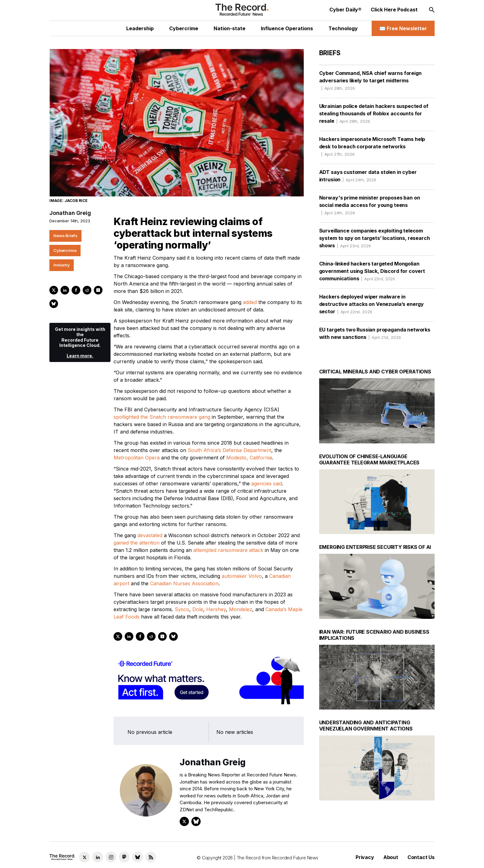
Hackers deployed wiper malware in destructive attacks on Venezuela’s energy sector (371, 304)
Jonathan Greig (70, 213)
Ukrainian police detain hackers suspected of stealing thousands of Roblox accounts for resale (374, 113)
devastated (150, 535)
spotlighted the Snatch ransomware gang (162, 417)
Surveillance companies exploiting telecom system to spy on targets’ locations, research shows (375, 238)
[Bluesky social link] (138, 857)
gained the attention (137, 543)
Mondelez (241, 609)
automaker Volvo (242, 576)
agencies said (267, 483)
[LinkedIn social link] (98, 857)
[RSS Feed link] (151, 857)
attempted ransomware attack (228, 550)
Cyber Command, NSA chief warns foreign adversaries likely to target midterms (370, 80)
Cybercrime (65, 250)
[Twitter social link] (84, 857)
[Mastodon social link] (124, 857)
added (250, 302)
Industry (62, 265)
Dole (198, 609)
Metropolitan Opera (137, 458)
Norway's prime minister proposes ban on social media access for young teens (370, 205)
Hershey (216, 609)
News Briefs (65, 236)
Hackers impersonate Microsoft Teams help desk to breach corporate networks (372, 146)
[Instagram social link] (111, 857)
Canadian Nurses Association (184, 583)
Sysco (182, 609)
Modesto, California (249, 458)
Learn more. (80, 356)
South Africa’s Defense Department (229, 450)
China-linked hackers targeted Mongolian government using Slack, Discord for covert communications (372, 271)
